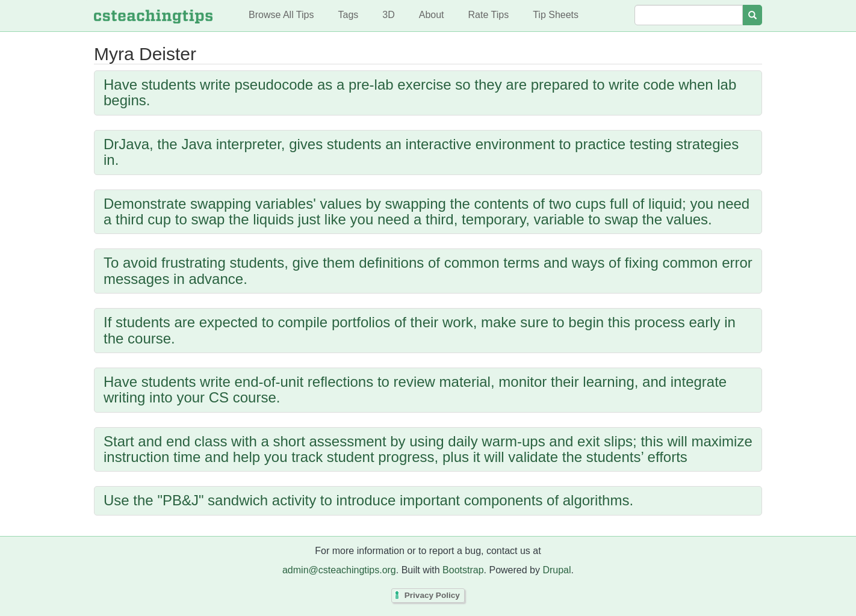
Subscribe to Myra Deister (97, 533)
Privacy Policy (432, 596)
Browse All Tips (281, 15)
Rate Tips (489, 15)
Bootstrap (463, 570)
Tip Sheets (556, 15)
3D (388, 15)
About (432, 15)
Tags (348, 15)
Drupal (557, 570)
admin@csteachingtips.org (339, 570)
